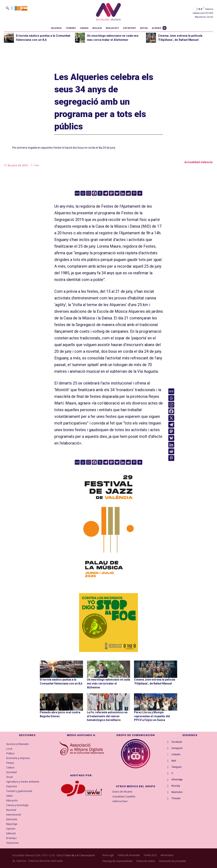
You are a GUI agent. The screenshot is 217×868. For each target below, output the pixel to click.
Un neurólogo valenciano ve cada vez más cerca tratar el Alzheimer (108, 683)
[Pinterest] (134, 193)
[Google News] (77, 193)
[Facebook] (94, 193)
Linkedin (176, 754)
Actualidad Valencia (198, 162)
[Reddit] (128, 193)
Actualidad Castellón (124, 797)
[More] (140, 193)
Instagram (177, 748)
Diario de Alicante (122, 792)
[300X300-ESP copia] (108, 623)
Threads (176, 798)
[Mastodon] (111, 193)
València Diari (120, 801)
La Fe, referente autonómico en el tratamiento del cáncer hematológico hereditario (107, 716)
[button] (7, 8)
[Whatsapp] (83, 193)
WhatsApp (177, 780)
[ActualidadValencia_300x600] (108, 525)
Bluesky (176, 786)
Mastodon (177, 792)
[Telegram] (106, 193)
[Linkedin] (123, 193)
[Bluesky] (117, 193)
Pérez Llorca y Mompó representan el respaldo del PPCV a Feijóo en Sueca (152, 716)
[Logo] (108, 12)
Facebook (177, 742)
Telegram (177, 767)
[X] (100, 193)
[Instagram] (89, 193)
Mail (174, 761)
